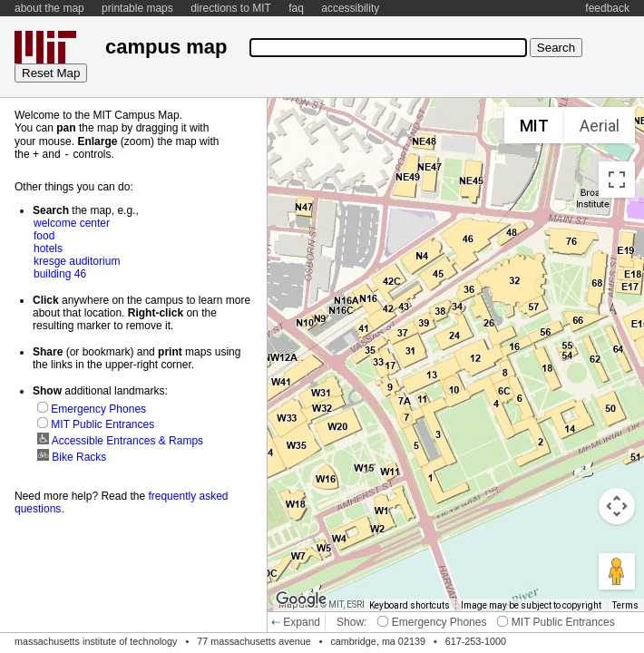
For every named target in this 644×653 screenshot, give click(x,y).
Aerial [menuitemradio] (600, 126)
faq (296, 8)
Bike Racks (72, 456)
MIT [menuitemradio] (534, 126)
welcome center (72, 222)
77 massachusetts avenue (254, 641)
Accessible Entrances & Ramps (120, 440)
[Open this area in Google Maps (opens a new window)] (301, 599)
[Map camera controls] (617, 506)
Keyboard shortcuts (410, 605)
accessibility (350, 8)
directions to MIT (231, 8)
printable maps (137, 8)
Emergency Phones (432, 622)
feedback (607, 8)
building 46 (60, 273)
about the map (49, 8)
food (44, 235)
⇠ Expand (296, 622)
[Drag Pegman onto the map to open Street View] (617, 571)
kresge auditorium (77, 260)
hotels (48, 248)
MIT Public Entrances (556, 622)
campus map (166, 47)
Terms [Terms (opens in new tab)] (625, 605)
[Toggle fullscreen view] (617, 180)
